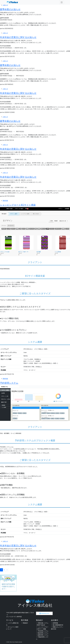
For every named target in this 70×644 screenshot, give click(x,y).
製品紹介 (40, 620)
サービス (10, 620)
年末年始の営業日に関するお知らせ (24, 37)
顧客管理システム (42, 635)
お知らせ (5, 5)
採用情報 (54, 623)
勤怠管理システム (42, 633)
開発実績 (5, 201)
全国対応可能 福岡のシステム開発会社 (12, 2)
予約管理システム (12, 383)
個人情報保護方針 (57, 625)
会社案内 (55, 620)
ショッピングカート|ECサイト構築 (23, 205)
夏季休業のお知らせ (13, 9)
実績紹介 (25, 623)
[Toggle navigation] (62, 2)
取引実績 (25, 620)
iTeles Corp (12, 642)
